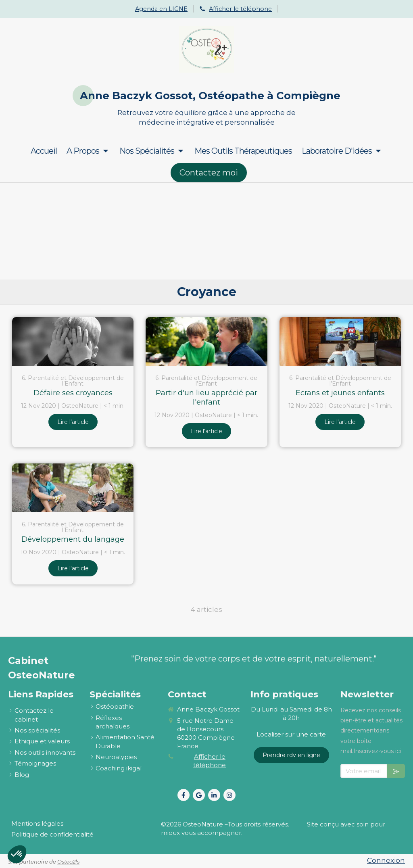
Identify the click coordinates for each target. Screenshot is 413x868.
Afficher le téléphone (240, 9)
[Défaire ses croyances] (73, 341)
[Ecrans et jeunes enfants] (340, 341)
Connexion (386, 860)
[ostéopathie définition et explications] (115, 706)
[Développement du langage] (73, 488)
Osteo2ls (68, 862)
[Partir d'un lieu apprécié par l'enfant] (206, 341)
